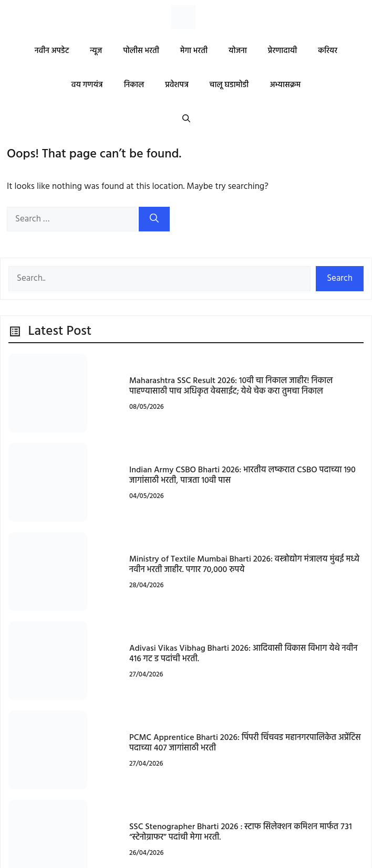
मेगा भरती (194, 51)
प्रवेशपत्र (177, 85)
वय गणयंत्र (87, 85)
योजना (238, 51)
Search (340, 278)
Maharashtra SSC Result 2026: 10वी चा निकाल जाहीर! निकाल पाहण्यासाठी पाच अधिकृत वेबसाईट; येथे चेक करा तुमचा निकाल (231, 386)
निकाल (134, 85)
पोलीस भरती (141, 51)
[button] (186, 119)
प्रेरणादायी (282, 51)
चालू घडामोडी (229, 85)
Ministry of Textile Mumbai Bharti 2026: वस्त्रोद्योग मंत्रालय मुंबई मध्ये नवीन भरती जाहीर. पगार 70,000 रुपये (244, 564)
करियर (328, 51)
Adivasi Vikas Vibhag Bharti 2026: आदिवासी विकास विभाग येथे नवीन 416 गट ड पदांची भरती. (244, 654)
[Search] (154, 219)
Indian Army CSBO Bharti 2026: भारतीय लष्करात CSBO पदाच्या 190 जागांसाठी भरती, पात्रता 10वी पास (242, 475)
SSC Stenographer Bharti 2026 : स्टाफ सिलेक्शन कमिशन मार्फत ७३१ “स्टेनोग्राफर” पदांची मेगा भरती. (241, 832)
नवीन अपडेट (52, 51)
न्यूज (96, 51)
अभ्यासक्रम (285, 85)
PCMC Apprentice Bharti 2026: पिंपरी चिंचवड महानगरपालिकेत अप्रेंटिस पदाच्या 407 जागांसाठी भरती (245, 743)
